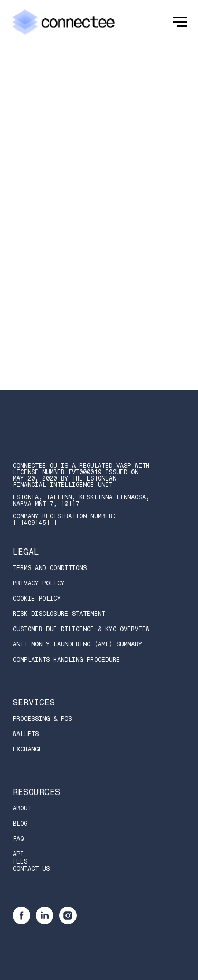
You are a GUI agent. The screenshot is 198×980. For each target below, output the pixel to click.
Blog (20, 824)
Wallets (26, 734)
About (22, 808)
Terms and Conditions (50, 568)
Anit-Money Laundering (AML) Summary (77, 644)
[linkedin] (45, 921)
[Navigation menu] (180, 22)
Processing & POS (42, 719)
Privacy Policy (39, 583)
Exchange (27, 749)
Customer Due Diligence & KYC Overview (81, 629)
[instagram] (68, 921)
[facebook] (21, 921)
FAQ (18, 839)
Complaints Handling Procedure (66, 660)
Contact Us (31, 869)
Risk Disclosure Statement (59, 614)
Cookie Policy (37, 599)
